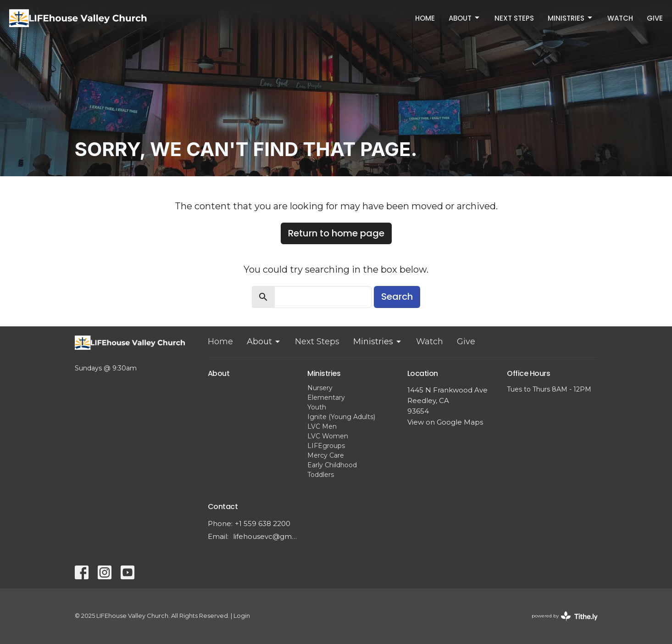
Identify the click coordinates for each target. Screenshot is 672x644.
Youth (317, 407)
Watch (620, 18)
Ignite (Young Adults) (341, 417)
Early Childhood (332, 465)
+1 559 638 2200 (263, 524)
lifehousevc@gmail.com (266, 536)
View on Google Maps (445, 422)
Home (425, 18)
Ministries (571, 18)
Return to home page (336, 233)
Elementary (326, 398)
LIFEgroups (326, 446)
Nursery (320, 388)
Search (397, 297)
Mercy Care (326, 455)
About (465, 18)
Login (242, 616)
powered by (565, 616)
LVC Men (322, 426)
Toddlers (321, 475)
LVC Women (328, 436)
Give (655, 18)
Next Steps (514, 18)
